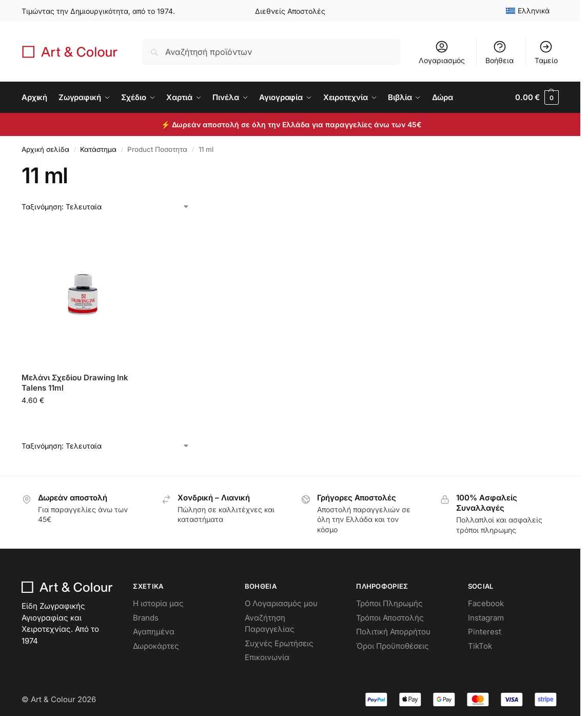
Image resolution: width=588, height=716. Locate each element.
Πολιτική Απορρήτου (393, 632)
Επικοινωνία (267, 657)
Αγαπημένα (154, 632)
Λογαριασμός (442, 52)
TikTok (480, 646)
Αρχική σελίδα (45, 149)
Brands (146, 618)
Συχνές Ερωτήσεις (279, 643)
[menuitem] (528, 11)
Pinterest (485, 632)
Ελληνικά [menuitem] (534, 11)
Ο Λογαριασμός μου (281, 603)
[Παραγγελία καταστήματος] (106, 207)
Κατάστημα (98, 149)
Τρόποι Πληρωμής (389, 603)
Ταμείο (546, 52)
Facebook (486, 603)
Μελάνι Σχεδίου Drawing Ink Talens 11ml (75, 383)
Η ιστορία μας (158, 603)
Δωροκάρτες (156, 646)
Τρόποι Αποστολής (390, 618)
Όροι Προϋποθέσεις (393, 646)
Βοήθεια (499, 52)
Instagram (486, 618)
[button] (537, 98)
